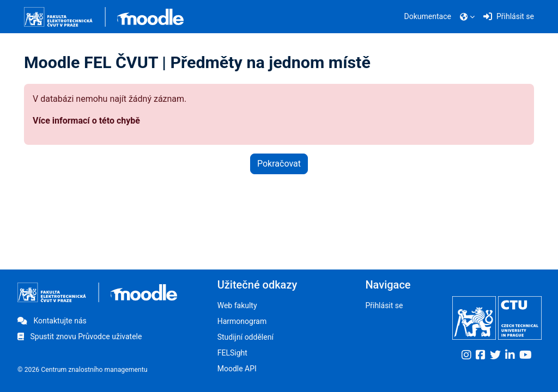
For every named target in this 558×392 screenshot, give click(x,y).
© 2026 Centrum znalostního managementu (83, 370)
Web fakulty (237, 305)
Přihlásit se (384, 305)
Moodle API (237, 369)
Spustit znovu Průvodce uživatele (80, 336)
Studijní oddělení (245, 337)
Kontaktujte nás (52, 321)
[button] (467, 17)
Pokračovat (279, 164)
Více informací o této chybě (86, 121)
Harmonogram (242, 321)
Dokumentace (428, 16)
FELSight (232, 353)
